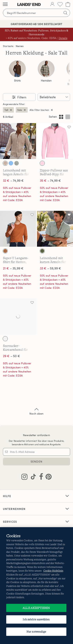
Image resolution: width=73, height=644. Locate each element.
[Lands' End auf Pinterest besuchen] (47, 477)
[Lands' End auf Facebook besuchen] (40, 477)
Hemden (46, 81)
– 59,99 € (51, 268)
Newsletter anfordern (36, 435)
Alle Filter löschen (39, 110)
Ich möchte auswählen (36, 619)
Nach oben (36, 411)
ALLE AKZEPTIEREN (36, 608)
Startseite (8, 46)
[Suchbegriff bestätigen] (65, 13)
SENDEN (36, 461)
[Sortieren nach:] (54, 97)
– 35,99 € (13, 268)
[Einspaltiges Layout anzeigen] (68, 117)
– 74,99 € (13, 181)
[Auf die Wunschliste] (32, 127)
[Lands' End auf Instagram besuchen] (24, 477)
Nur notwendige (36, 632)
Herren (20, 46)
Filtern (21, 97)
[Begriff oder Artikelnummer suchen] (36, 13)
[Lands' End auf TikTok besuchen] (32, 477)
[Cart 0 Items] (68, 4)
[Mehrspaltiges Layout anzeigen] (61, 117)
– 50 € (11, 356)
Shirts (17, 81)
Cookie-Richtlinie (53, 571)
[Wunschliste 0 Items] (60, 4)
